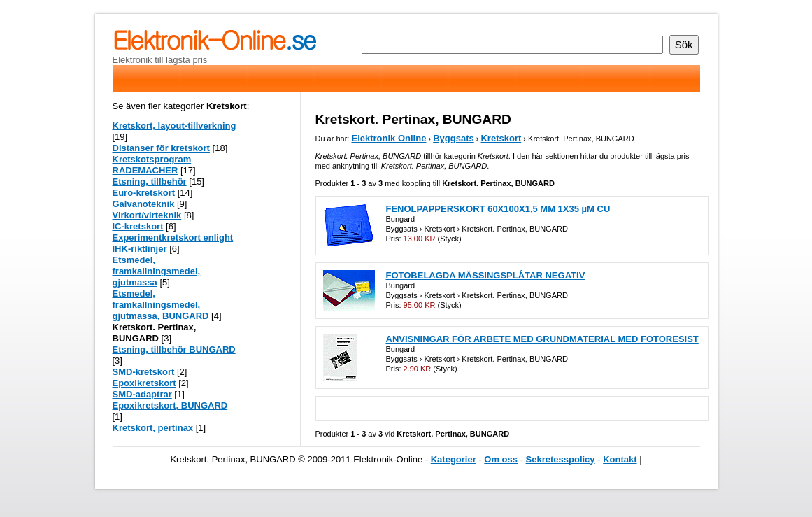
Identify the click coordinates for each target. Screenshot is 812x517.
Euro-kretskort (144, 193)
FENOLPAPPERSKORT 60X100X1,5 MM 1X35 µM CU (498, 209)
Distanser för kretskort (161, 148)
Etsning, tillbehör (150, 182)
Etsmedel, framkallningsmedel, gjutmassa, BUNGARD (161, 305)
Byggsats (454, 138)
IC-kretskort (138, 226)
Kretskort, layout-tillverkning (174, 126)
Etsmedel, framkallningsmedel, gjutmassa (157, 271)
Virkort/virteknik (147, 215)
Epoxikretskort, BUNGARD (170, 405)
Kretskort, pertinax (153, 428)
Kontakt (620, 459)
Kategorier (454, 459)
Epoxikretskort (144, 383)
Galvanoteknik (144, 204)
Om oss (501, 459)
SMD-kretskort (144, 372)
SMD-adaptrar (142, 394)
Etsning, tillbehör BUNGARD (174, 349)
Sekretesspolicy (561, 459)
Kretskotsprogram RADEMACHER (152, 165)
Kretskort (501, 138)
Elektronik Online (389, 138)
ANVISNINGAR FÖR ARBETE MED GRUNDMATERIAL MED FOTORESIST (542, 339)
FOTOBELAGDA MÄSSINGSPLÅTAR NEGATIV (486, 275)
